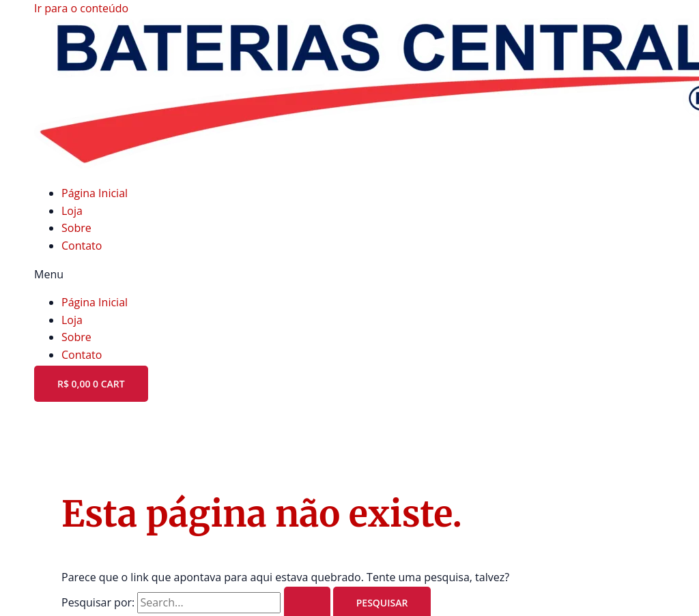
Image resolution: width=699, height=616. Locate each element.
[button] (349, 275)
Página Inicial (95, 193)
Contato (82, 246)
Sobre (76, 228)
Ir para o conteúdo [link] (81, 8)
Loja (72, 211)
